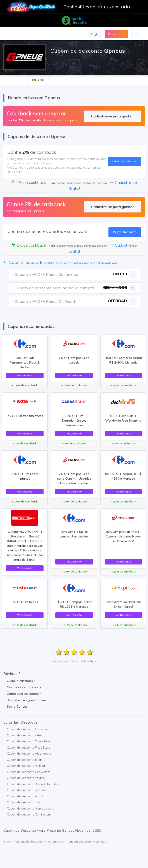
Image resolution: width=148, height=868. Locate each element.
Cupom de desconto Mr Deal (26, 766)
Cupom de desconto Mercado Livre (31, 808)
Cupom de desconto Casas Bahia (30, 741)
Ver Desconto (25, 376)
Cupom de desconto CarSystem (28, 772)
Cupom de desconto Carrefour (27, 729)
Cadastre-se (116, 34)
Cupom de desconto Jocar (24, 760)
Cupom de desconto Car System (29, 814)
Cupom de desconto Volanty (26, 778)
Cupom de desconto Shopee (26, 790)
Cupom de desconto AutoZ (25, 796)
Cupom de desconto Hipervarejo (29, 753)
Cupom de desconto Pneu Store (29, 747)
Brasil (39, 80)
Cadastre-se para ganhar (112, 116)
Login (95, 34)
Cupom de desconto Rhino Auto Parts (32, 784)
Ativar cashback (124, 161)
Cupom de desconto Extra (24, 735)
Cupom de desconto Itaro (24, 802)
